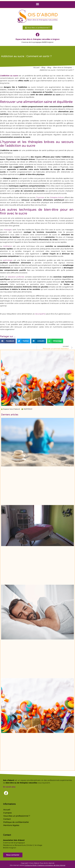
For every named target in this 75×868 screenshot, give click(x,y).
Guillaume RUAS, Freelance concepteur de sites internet (45, 865)
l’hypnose (40, 197)
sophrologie (8, 260)
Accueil (7, 810)
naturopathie (40, 314)
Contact (7, 819)
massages (8, 230)
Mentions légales (11, 825)
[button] (38, 4)
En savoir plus (9, 787)
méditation (7, 246)
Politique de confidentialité (16, 822)
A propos (7, 813)
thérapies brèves (57, 197)
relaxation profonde (16, 277)
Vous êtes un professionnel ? (17, 816)
